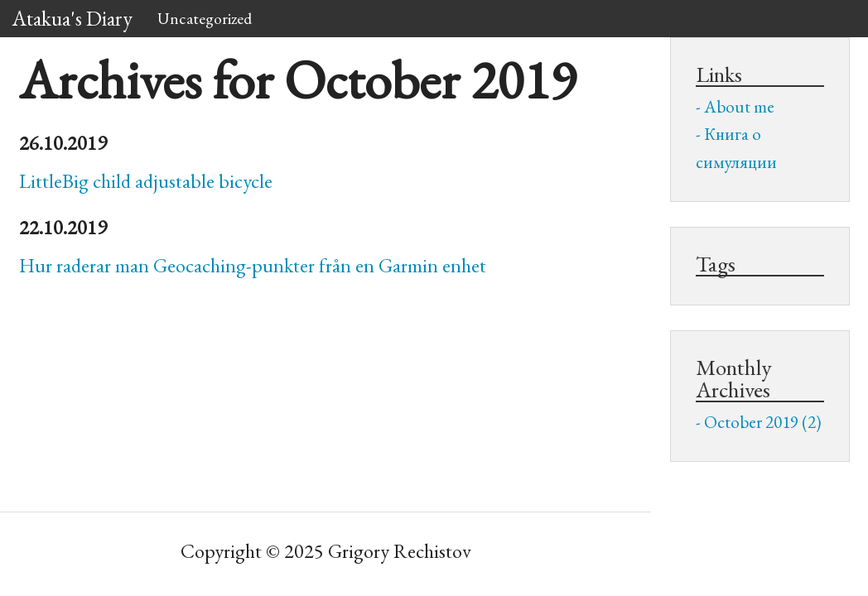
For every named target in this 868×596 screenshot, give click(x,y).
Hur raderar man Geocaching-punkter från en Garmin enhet (253, 265)
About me (739, 106)
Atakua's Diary (72, 18)
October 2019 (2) (763, 422)
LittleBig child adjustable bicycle (146, 181)
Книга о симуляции (736, 148)
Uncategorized (205, 18)
